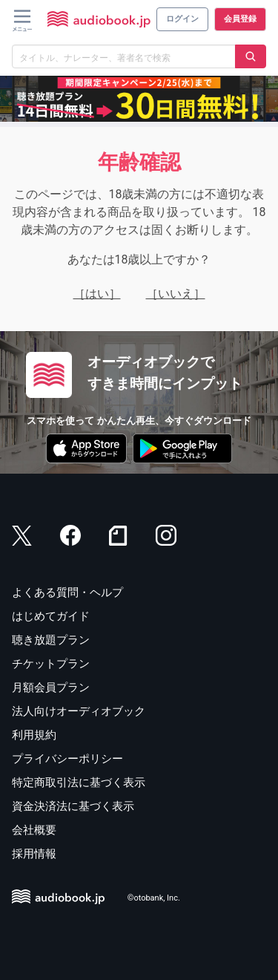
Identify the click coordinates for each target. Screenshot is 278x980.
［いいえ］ (176, 294)
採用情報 (34, 854)
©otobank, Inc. (154, 899)
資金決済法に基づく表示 (73, 806)
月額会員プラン (51, 687)
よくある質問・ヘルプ (67, 592)
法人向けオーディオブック (79, 711)
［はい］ (97, 294)
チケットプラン (51, 664)
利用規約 (34, 735)
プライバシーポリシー (67, 759)
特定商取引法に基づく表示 (79, 783)
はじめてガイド (51, 616)
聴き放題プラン (51, 640)
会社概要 (34, 830)
